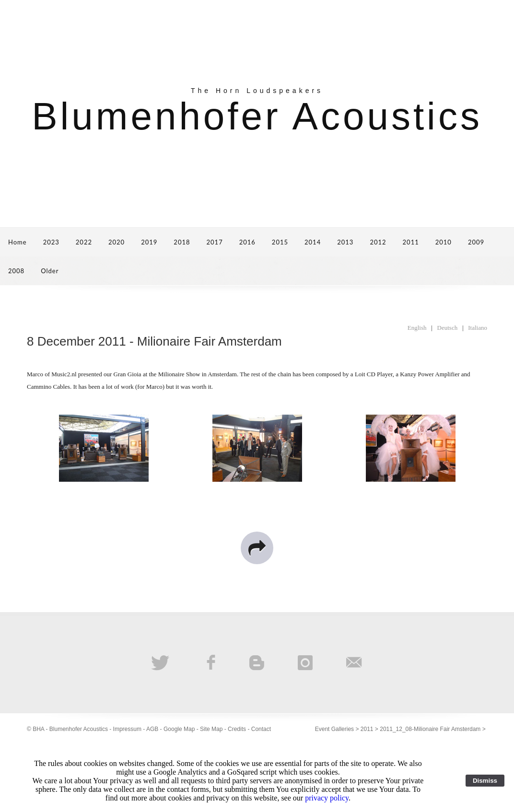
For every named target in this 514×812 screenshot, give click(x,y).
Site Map (211, 729)
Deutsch (448, 328)
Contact (261, 729)
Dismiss (485, 781)
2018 (182, 242)
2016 (247, 242)
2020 (117, 242)
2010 (444, 242)
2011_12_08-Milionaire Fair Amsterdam (430, 729)
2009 (476, 242)
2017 (215, 242)
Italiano (478, 328)
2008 (16, 271)
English (417, 328)
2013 (345, 242)
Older (50, 271)
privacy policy (327, 798)
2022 (84, 242)
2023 (51, 242)
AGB (152, 729)
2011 (411, 242)
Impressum (127, 729)
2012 (378, 242)
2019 (149, 242)
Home (18, 242)
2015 (280, 242)
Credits (237, 729)
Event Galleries (334, 729)
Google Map (179, 729)
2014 (313, 242)
